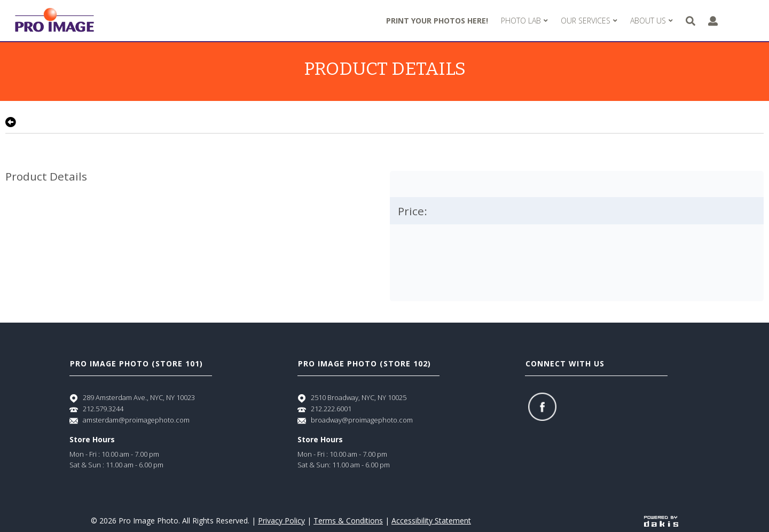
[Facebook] (542, 407)
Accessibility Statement (431, 521)
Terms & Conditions (348, 521)
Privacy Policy (281, 521)
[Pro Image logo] (54, 21)
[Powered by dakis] (661, 521)
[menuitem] (524, 21)
